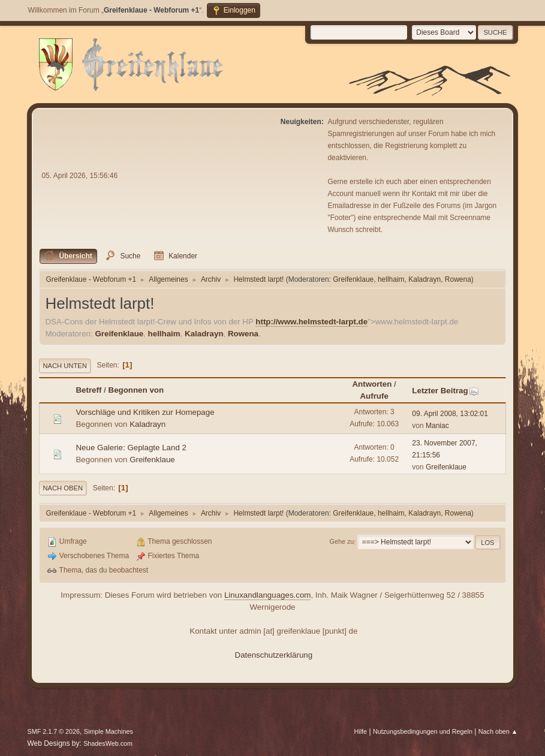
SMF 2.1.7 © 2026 (53, 731)
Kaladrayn (424, 279)
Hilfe (361, 731)
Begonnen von (136, 390)
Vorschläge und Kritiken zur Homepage (145, 412)
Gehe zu (342, 542)
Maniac (437, 426)
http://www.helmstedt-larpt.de (311, 322)
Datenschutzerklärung (274, 655)
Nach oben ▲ (498, 731)
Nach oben (63, 488)
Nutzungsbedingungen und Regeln (423, 731)
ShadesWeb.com (108, 743)
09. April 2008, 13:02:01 (450, 414)
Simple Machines (109, 731)
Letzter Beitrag (445, 391)
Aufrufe (374, 396)
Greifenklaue (353, 279)
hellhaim (391, 279)
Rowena (458, 279)
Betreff (88, 390)
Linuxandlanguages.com (268, 595)
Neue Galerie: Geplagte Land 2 (131, 448)
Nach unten (64, 366)
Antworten (372, 384)
